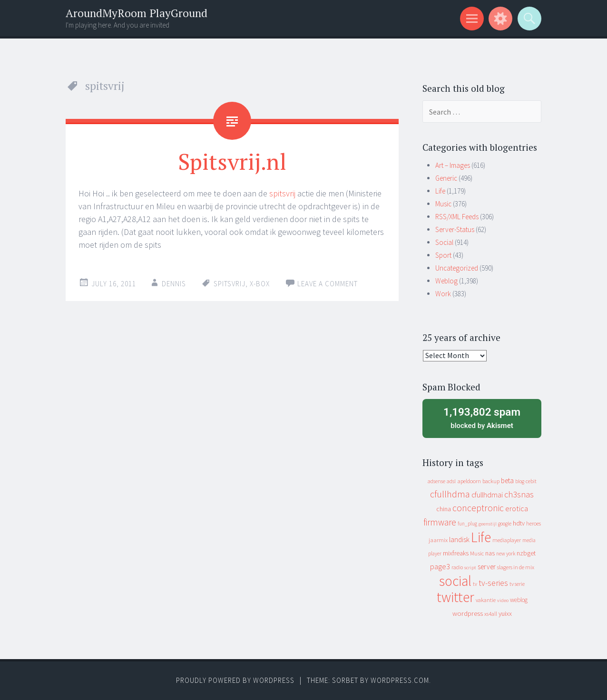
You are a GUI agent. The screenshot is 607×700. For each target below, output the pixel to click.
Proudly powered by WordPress (235, 680)
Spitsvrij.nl (232, 161)
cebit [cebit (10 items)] (531, 481)
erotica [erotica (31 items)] (517, 508)
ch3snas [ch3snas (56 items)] (519, 494)
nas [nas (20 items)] (490, 553)
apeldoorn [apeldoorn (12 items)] (469, 481)
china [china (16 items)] (444, 509)
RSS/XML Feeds (457, 217)
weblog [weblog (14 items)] (519, 600)
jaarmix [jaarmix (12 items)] (438, 540)
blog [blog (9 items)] (520, 481)
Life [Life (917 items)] (481, 537)
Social (444, 242)
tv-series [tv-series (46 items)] (493, 583)
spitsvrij (282, 193)
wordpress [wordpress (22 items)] (468, 613)
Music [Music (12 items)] (477, 553)
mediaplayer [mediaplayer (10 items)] (507, 540)
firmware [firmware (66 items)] (440, 522)
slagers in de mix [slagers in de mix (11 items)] (516, 567)
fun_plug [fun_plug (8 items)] (467, 524)
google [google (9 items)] (505, 524)
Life (440, 191)
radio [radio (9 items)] (457, 567)
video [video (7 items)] (503, 600)
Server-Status (455, 229)
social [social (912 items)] (455, 581)
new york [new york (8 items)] (506, 554)
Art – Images (453, 165)
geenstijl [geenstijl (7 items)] (488, 524)
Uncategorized (457, 268)
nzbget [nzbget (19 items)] (526, 553)
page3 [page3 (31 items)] (440, 566)
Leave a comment (328, 284)
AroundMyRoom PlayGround (137, 13)
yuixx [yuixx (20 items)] (505, 613)
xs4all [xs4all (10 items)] (491, 614)
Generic (446, 178)
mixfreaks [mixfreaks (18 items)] (456, 553)
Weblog (446, 281)
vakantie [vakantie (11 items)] (486, 600)
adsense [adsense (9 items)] (436, 481)
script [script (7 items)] (470, 568)
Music (443, 204)
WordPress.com (400, 680)
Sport (443, 255)
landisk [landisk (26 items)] (459, 540)
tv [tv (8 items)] (475, 584)
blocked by (482, 418)
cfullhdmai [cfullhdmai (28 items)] (487, 495)
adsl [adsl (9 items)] (451, 481)
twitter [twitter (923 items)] (455, 597)
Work (443, 294)
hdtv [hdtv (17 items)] (519, 523)
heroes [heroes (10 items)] (534, 523)
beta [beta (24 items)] (507, 481)
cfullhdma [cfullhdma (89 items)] (450, 494)
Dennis (174, 284)
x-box (260, 284)
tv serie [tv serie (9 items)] (517, 584)
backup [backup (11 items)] (491, 481)
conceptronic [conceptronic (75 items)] (478, 508)
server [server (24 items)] (487, 567)
